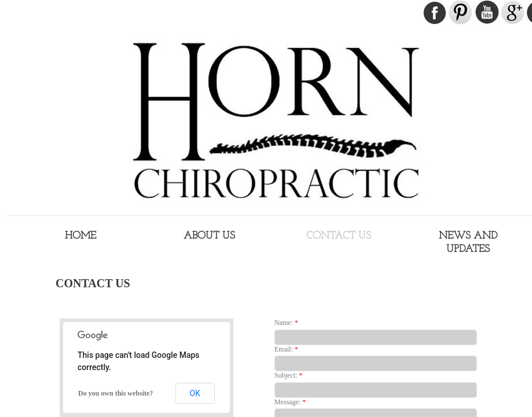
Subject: (288, 375)
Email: (286, 349)
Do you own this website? (115, 393)
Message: (290, 402)
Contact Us (339, 236)
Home (80, 236)
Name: (286, 323)
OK (195, 393)
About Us (209, 236)
